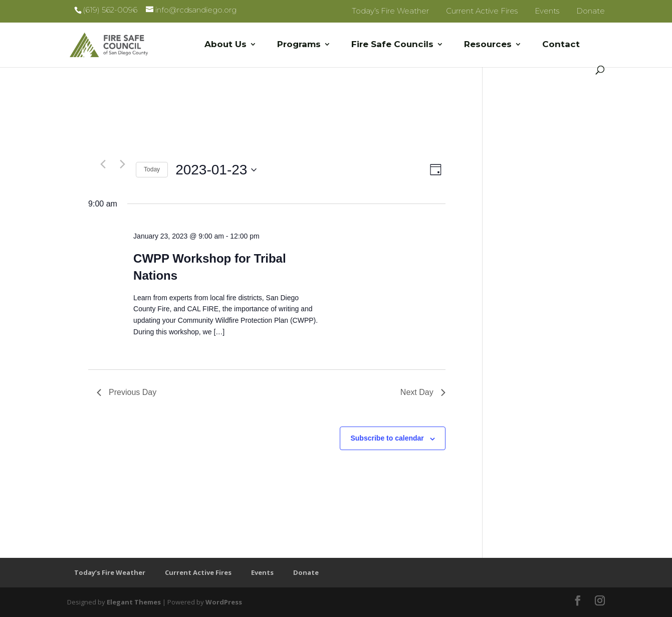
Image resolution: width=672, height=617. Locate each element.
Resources (488, 45)
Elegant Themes (134, 602)
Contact (561, 45)
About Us (226, 45)
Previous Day (127, 392)
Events (547, 11)
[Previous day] (103, 164)
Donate (591, 11)
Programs (299, 45)
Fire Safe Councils (392, 45)
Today (152, 169)
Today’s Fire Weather (390, 11)
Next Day (423, 392)
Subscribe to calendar (387, 438)
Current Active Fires (482, 11)
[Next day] (122, 164)
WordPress (224, 602)
